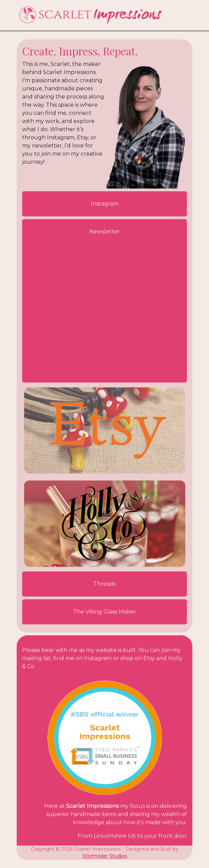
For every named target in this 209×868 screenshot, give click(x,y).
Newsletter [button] (104, 232)
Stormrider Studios (105, 856)
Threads (104, 584)
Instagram (105, 204)
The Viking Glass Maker (105, 612)
